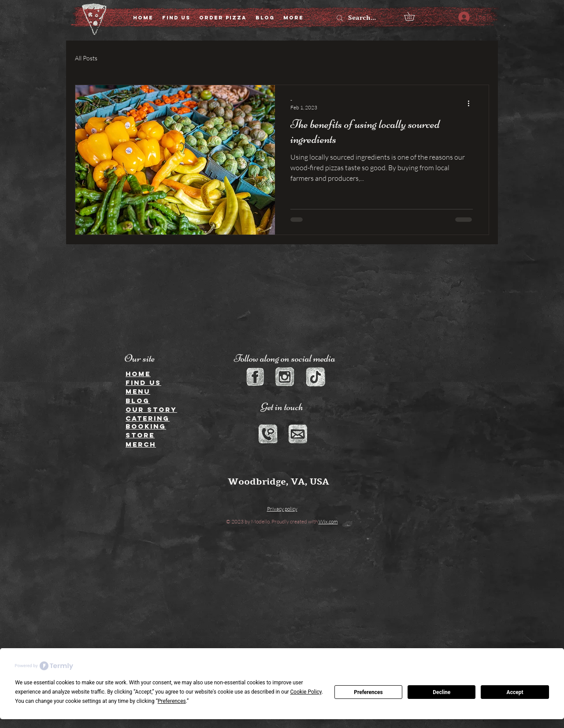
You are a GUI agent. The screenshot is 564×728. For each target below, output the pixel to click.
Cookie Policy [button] (306, 692)
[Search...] (366, 18)
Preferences (368, 692)
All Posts (86, 58)
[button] (414, 16)
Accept (515, 692)
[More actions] (471, 103)
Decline (442, 692)
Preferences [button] (172, 701)
